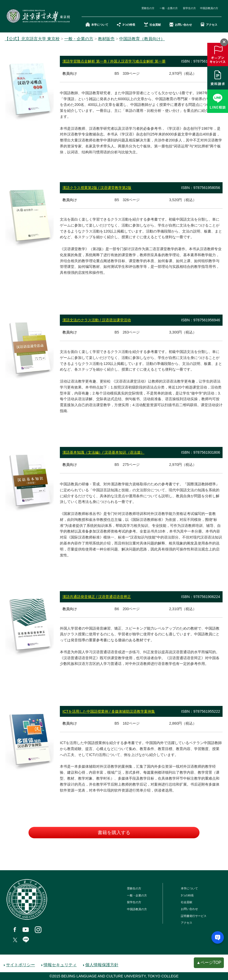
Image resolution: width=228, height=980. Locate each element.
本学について (97, 25)
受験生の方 (148, 8)
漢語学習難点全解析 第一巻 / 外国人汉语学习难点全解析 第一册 (114, 61)
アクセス (209, 25)
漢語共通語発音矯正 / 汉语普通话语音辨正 (97, 597)
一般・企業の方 (169, 8)
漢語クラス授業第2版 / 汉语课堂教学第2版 (97, 188)
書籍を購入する (114, 833)
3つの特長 (126, 25)
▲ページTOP (209, 962)
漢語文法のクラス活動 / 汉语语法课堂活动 (97, 320)
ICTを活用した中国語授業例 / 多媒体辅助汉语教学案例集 (109, 711)
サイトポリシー (20, 965)
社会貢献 (152, 25)
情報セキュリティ (60, 965)
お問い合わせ (181, 25)
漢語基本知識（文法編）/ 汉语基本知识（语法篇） (103, 452)
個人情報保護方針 (102, 965)
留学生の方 (189, 8)
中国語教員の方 (209, 8)
